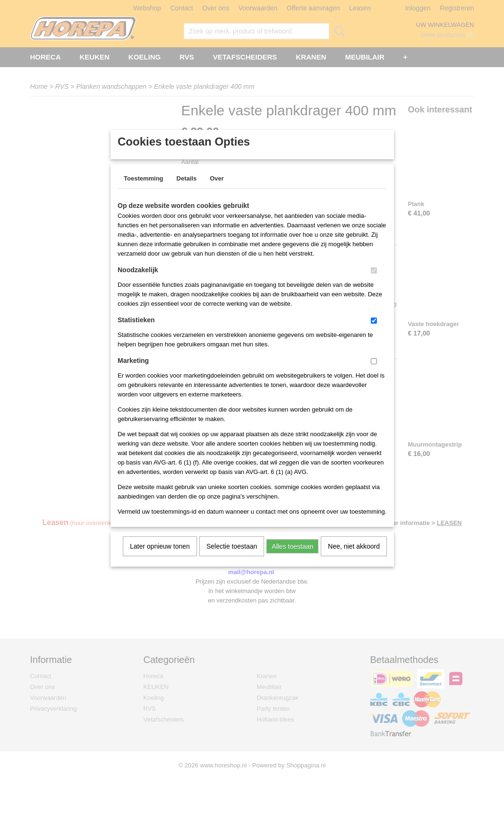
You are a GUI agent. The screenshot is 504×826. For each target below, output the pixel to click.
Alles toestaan (292, 559)
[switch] (374, 283)
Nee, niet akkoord (354, 559)
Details (187, 191)
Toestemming (144, 191)
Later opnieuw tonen (160, 559)
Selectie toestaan (232, 559)
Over (217, 191)
